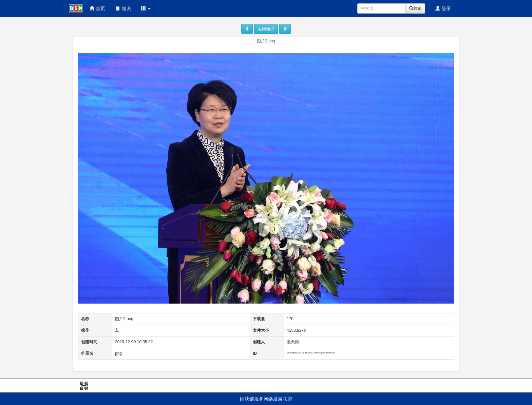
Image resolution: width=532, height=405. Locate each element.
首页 (97, 8)
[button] (146, 8)
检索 (415, 8)
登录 (443, 8)
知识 (123, 8)
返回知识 (266, 29)
